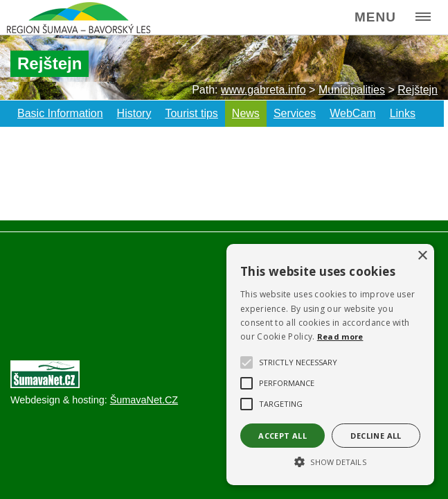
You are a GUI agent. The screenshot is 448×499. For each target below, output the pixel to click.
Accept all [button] (283, 436)
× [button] (422, 256)
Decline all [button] (376, 436)
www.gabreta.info (263, 90)
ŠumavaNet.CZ (144, 400)
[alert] (330, 365)
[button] (330, 461)
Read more (340, 336)
